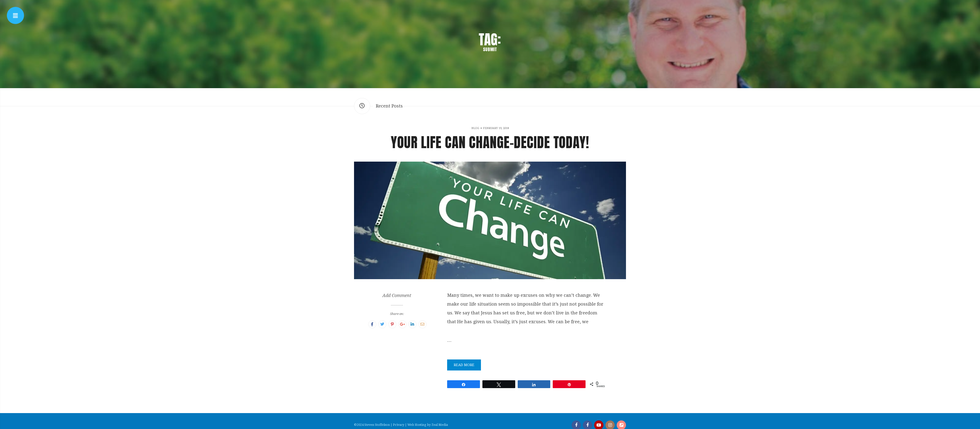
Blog (475, 128)
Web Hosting (417, 425)
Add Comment (397, 295)
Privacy (399, 425)
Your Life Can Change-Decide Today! (490, 142)
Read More (464, 365)
